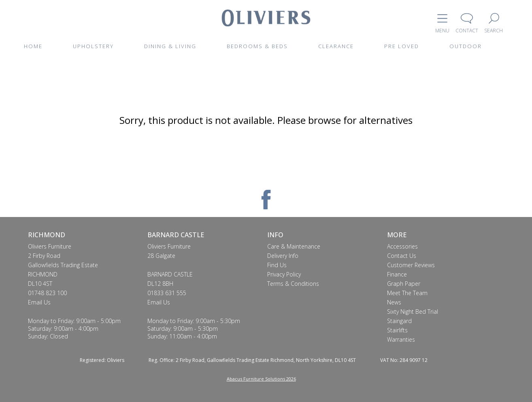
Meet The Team (407, 293)
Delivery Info (283, 256)
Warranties (401, 339)
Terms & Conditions (293, 284)
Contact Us (402, 256)
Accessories (402, 246)
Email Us (39, 302)
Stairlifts (397, 330)
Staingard (399, 321)
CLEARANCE (336, 46)
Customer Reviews (411, 265)
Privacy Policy (284, 274)
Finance (397, 274)
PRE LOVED (402, 46)
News (394, 302)
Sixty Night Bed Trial (413, 312)
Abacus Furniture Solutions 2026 (261, 379)
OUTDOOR (466, 46)
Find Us (277, 265)
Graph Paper (404, 284)
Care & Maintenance (294, 246)
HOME (33, 46)
